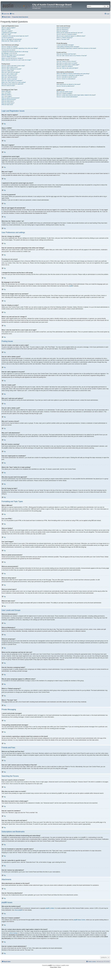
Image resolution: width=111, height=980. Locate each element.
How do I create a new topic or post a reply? (13, 66)
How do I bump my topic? (8, 85)
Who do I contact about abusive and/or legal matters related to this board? (76, 95)
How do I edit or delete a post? (10, 67)
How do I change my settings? (10, 47)
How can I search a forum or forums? (66, 61)
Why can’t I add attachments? (9, 77)
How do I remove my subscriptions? (66, 79)
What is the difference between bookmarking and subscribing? (73, 74)
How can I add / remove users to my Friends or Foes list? (72, 56)
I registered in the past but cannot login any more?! (15, 36)
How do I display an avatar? (9, 57)
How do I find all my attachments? (66, 86)
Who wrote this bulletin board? (65, 92)
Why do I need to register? (9, 28)
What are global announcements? (11, 98)
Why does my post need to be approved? (13, 84)
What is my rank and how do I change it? (12, 58)
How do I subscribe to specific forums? (67, 77)
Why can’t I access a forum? (9, 76)
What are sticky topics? (8, 101)
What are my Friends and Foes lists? (66, 54)
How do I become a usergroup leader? (67, 34)
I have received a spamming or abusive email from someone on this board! (76, 48)
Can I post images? (7, 96)
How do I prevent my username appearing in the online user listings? (20, 48)
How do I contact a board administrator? (67, 97)
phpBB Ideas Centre (79, 920)
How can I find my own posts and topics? (67, 68)
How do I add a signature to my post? (11, 69)
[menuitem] (12, 14)
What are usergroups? (62, 31)
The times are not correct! (8, 50)
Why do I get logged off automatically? (12, 39)
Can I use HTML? (6, 93)
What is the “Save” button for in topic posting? (14, 82)
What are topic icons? (7, 104)
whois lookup (13, 933)
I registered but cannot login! (9, 33)
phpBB (71, 286)
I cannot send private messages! (65, 45)
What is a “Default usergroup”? (65, 38)
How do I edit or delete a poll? (10, 74)
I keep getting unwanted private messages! (68, 47)
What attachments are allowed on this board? (69, 84)
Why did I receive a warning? (9, 79)
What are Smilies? (6, 95)
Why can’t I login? (6, 34)
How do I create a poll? (8, 71)
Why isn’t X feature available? (64, 93)
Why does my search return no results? (67, 63)
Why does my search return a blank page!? (68, 65)
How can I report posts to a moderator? (12, 81)
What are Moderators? (62, 29)
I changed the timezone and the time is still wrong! (15, 52)
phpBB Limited (50, 908)
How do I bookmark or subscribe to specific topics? (70, 75)
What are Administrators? (63, 28)
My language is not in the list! (9, 53)
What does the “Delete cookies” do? (11, 41)
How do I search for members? (65, 66)
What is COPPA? (6, 29)
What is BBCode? (6, 91)
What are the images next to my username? (13, 55)
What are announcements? (9, 100)
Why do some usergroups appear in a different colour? (71, 36)
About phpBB (18, 910)
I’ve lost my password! (7, 38)
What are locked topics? (8, 103)
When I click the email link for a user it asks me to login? (16, 60)
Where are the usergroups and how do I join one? (70, 33)
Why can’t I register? (7, 31)
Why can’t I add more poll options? (11, 72)
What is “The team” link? (63, 39)
